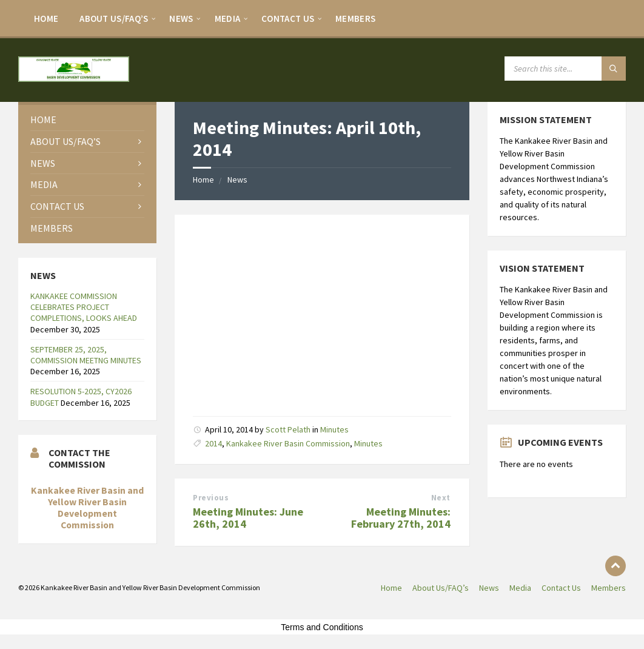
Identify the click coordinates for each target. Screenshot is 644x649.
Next (441, 498)
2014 (213, 443)
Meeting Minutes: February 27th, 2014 (401, 518)
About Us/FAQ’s (114, 18)
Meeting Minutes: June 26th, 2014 (248, 518)
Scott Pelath (288, 429)
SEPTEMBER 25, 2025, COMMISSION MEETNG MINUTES (86, 355)
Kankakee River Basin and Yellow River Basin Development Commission (87, 508)
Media (228, 18)
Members (355, 18)
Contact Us (288, 18)
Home (46, 18)
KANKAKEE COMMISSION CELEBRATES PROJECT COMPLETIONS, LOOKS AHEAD (84, 307)
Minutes (334, 429)
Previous (211, 498)
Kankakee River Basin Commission (288, 443)
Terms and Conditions (322, 627)
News (181, 18)
